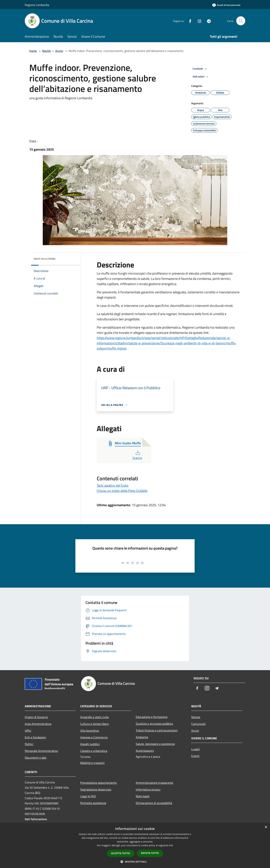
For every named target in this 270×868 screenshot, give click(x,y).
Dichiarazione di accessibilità (154, 803)
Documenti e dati (36, 758)
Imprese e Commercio (94, 737)
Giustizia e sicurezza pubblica (154, 724)
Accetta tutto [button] (121, 853)
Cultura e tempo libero (94, 724)
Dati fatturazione (36, 819)
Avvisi (59, 51)
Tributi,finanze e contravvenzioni (157, 730)
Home (33, 51)
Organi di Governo (36, 717)
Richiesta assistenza (93, 803)
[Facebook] (189, 21)
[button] (135, 862)
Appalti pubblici (90, 744)
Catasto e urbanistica (94, 751)
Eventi (195, 756)
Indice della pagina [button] (45, 259)
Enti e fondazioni (35, 737)
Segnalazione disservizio (96, 789)
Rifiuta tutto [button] (150, 853)
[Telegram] (207, 21)
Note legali (143, 796)
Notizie (196, 717)
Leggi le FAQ (88, 796)
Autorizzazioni (145, 751)
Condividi (200, 69)
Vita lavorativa (90, 731)
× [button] (266, 827)
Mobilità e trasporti (92, 763)
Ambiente (142, 737)
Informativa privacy (148, 789)
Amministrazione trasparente (154, 783)
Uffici (28, 731)
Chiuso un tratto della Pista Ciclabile (122, 491)
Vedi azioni (201, 77)
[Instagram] (198, 21)
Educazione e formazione (152, 717)
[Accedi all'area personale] (226, 5)
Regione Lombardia (37, 5)
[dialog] (135, 846)
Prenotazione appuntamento (98, 783)
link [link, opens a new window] (171, 845)
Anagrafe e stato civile (94, 717)
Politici (29, 744)
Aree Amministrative (38, 724)
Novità (46, 51)
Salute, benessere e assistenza (155, 744)
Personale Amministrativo (41, 751)
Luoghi (196, 749)
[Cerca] (241, 21)
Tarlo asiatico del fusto (113, 485)
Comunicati (198, 724)
